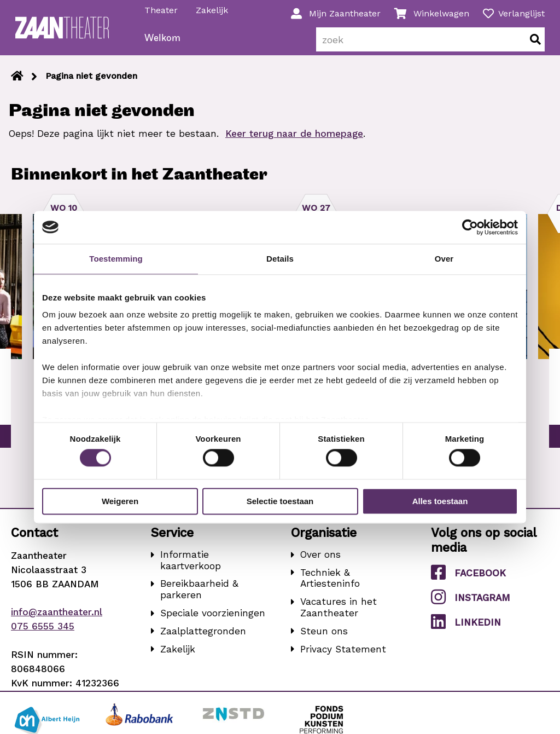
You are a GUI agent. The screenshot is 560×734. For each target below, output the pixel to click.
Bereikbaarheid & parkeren (199, 596)
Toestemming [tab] (116, 259)
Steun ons (324, 638)
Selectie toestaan (280, 501)
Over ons (320, 562)
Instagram (471, 604)
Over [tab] (444, 259)
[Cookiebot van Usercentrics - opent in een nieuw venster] (470, 227)
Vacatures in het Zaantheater (339, 614)
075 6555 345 (43, 633)
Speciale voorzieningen (213, 620)
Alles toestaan (440, 501)
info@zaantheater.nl (57, 619)
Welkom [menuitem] (163, 46)
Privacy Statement (343, 656)
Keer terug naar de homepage (294, 141)
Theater (162, 10)
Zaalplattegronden (203, 638)
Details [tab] (280, 259)
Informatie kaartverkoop (191, 567)
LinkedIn (466, 629)
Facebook (468, 579)
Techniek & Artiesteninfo (330, 585)
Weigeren (120, 501)
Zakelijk (212, 10)
